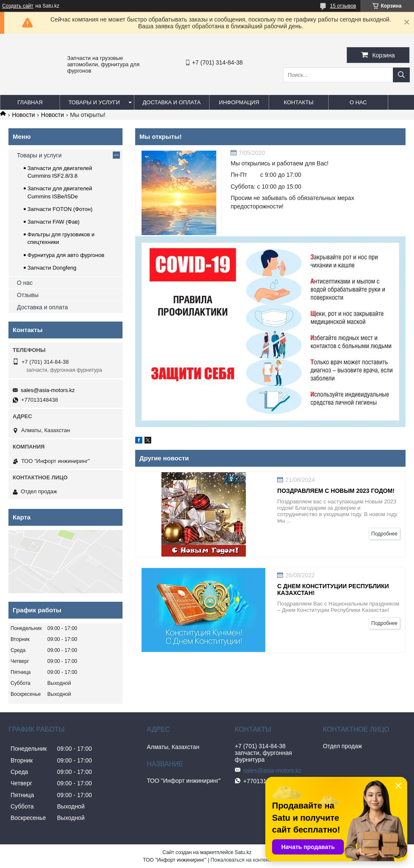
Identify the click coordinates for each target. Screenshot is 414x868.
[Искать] (401, 75)
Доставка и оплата (172, 102)
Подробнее (384, 534)
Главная (30, 102)
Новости (23, 115)
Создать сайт (18, 6)
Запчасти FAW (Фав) (53, 222)
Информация (239, 102)
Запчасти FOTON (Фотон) (60, 209)
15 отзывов (343, 6)
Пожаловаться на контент (241, 860)
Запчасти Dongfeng (52, 268)
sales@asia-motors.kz (48, 390)
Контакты (299, 102)
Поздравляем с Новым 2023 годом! (336, 491)
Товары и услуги (94, 102)
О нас (358, 102)
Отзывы (28, 295)
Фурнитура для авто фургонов (66, 255)
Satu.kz (243, 852)
